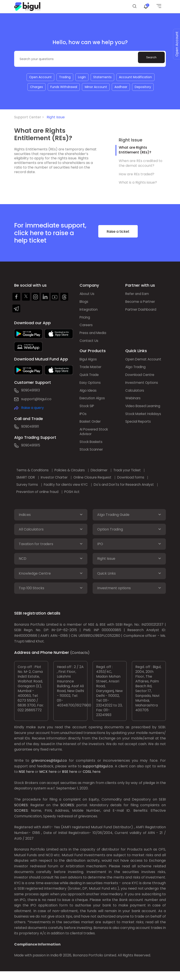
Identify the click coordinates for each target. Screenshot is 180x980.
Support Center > (30, 118)
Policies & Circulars (74, 476)
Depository (144, 88)
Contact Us (89, 343)
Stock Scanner (92, 456)
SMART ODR (28, 484)
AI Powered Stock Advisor (95, 437)
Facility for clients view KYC (70, 491)
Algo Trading (136, 370)
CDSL (87, 781)
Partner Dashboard (142, 311)
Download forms (140, 484)
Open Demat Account (144, 362)
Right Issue (56, 118)
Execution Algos (93, 402)
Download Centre (140, 378)
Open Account (40, 77)
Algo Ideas (88, 394)
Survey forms (29, 491)
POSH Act (76, 498)
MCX (44, 781)
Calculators (135, 394)
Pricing (85, 319)
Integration (89, 311)
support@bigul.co (36, 400)
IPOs (83, 419)
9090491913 (31, 391)
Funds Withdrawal (64, 88)
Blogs (84, 303)
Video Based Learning (143, 411)
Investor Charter (59, 484)
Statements (103, 77)
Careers (87, 327)
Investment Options (142, 386)
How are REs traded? (137, 175)
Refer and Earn (138, 295)
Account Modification (136, 77)
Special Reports (139, 427)
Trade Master (91, 370)
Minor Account (96, 88)
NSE (22, 781)
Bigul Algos (89, 362)
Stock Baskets (92, 448)
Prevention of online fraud (40, 498)
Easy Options (91, 386)
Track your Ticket (136, 476)
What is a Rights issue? (138, 183)
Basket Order (91, 427)
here (30, 781)
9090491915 (31, 446)
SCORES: (21, 814)
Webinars (133, 402)
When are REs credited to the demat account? (141, 164)
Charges (36, 88)
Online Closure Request (99, 484)
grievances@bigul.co (49, 769)
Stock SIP (87, 411)
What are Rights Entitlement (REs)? (135, 151)
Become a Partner (141, 303)
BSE (65, 781)
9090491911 (30, 427)
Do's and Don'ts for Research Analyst (131, 491)
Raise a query (32, 409)
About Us (87, 295)
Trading (64, 77)
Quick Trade (90, 378)
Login (82, 77)
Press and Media (93, 335)
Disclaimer (105, 476)
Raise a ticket (125, 233)
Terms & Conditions (34, 476)
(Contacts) (80, 662)
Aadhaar (121, 88)
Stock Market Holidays (144, 419)
